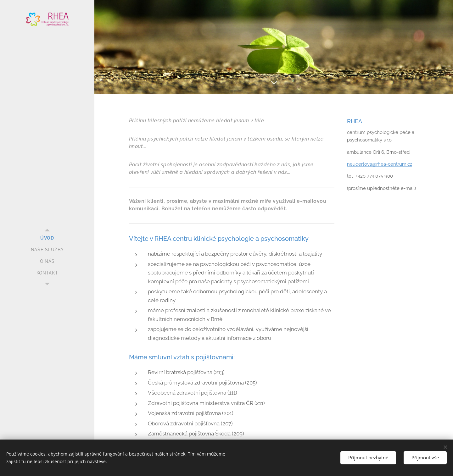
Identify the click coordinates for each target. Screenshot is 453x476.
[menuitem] (47, 238)
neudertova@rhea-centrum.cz (380, 164)
